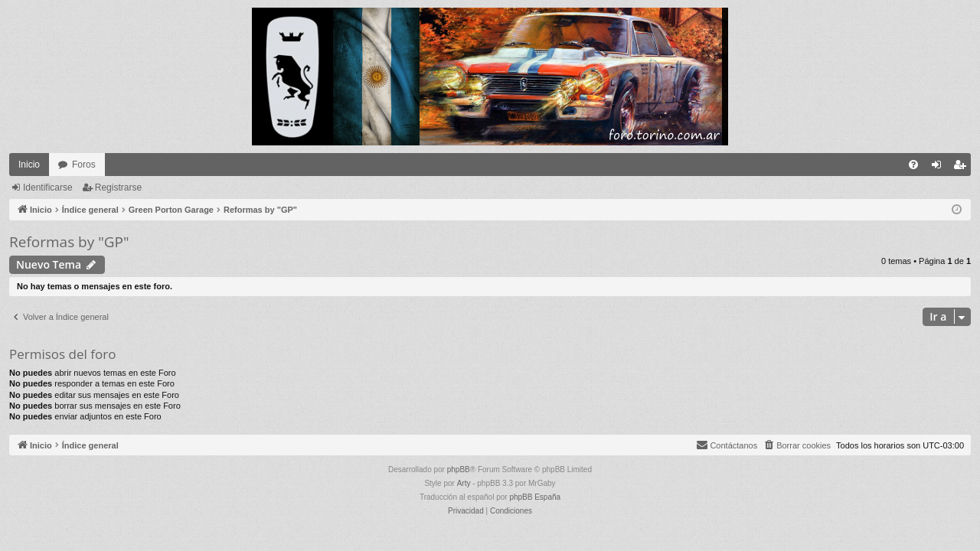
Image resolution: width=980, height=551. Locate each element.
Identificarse (48, 187)
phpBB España (535, 497)
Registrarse (118, 187)
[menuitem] (913, 165)
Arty (464, 483)
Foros (84, 165)
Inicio (29, 165)
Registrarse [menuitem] (963, 168)
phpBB (459, 469)
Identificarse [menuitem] (940, 168)
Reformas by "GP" (69, 242)
